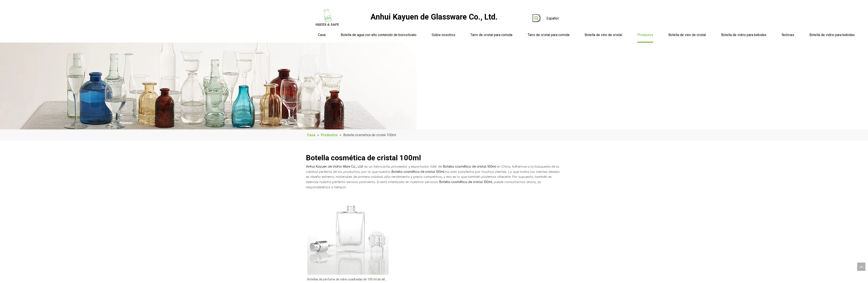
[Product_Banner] (208, 86)
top (861, 267)
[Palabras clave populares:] (536, 18)
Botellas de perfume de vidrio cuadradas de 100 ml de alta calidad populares (347, 280)
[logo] (328, 17)
